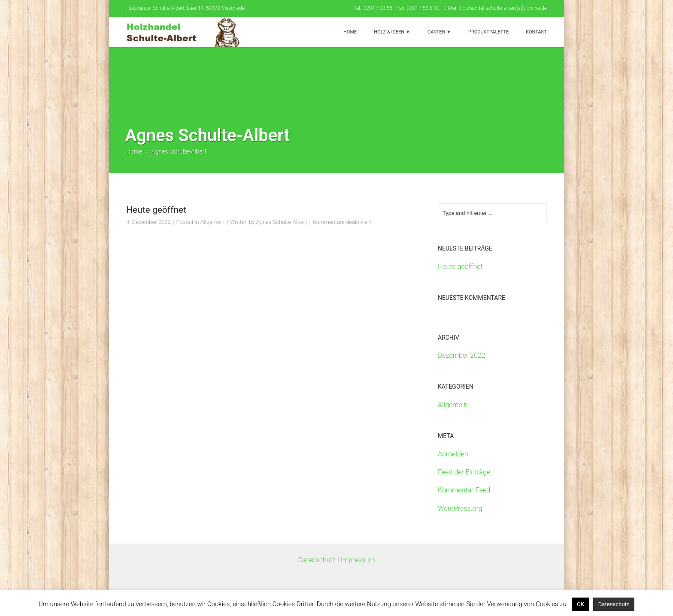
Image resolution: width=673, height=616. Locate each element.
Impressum (358, 560)
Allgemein (212, 222)
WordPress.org (460, 509)
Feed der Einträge (464, 472)
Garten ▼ (439, 32)
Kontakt (536, 32)
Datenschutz (317, 560)
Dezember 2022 (462, 355)
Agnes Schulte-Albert (282, 222)
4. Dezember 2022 (149, 222)
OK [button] (581, 604)
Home (350, 32)
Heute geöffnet (156, 210)
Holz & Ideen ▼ (392, 32)
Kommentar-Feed (464, 490)
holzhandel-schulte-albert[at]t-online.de (503, 8)
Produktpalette (488, 32)
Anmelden (453, 454)
